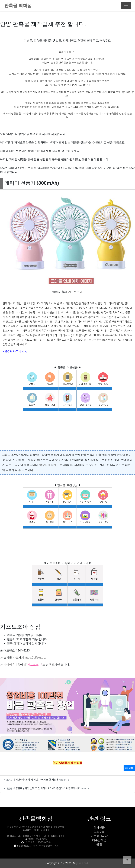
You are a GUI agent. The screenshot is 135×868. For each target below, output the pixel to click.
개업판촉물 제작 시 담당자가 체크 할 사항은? (36, 780)
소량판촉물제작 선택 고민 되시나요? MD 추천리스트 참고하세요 (46, 788)
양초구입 (99, 832)
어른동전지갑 (99, 836)
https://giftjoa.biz (35, 658)
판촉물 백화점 (18, 6)
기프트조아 (75, 292)
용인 (99, 844)
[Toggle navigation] (126, 6)
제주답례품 (99, 840)
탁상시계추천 (48, 465)
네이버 (8, 665)
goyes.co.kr (82, 863)
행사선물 (99, 827)
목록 (129, 768)
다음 (17, 665)
